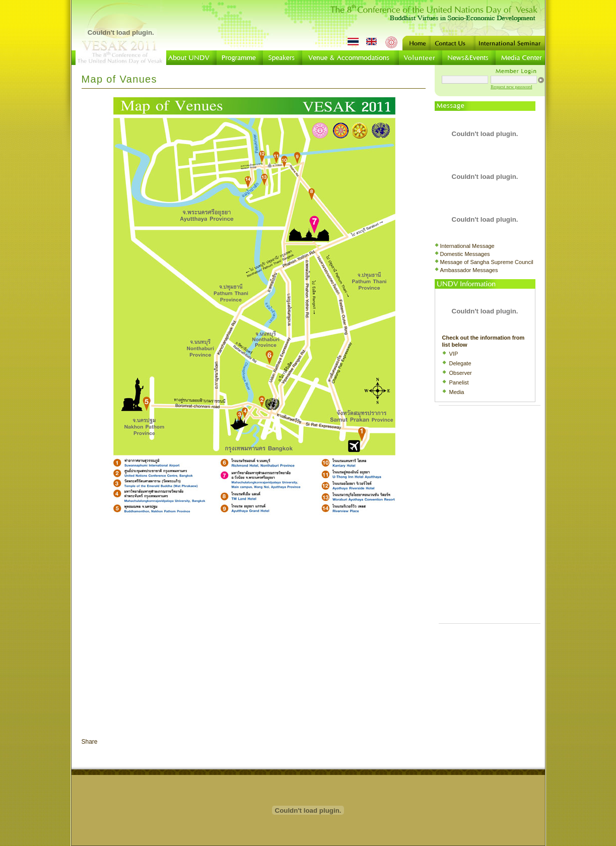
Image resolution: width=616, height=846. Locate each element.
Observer (461, 373)
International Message (467, 246)
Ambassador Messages (469, 270)
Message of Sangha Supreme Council (487, 262)
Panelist (459, 382)
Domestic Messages (465, 254)
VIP (454, 354)
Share (90, 742)
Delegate (460, 363)
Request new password (511, 87)
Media (457, 392)
